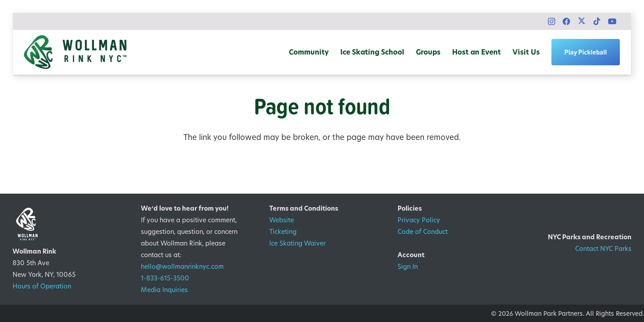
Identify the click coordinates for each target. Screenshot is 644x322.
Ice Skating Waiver (297, 243)
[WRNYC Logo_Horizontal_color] (75, 52)
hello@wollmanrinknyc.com (182, 266)
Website (282, 220)
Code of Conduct (423, 231)
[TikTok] (597, 21)
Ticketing (283, 231)
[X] (582, 21)
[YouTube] (612, 21)
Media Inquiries (164, 290)
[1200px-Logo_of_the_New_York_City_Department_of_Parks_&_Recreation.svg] (579, 217)
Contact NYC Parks (603, 248)
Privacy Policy (419, 220)
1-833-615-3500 (165, 278)
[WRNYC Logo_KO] (65, 224)
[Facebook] (567, 21)
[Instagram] (551, 21)
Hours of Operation (42, 286)
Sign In (408, 266)
